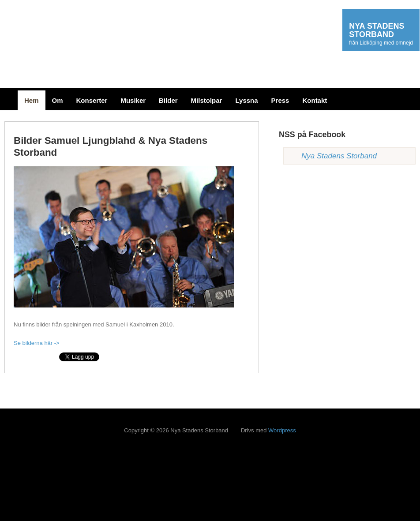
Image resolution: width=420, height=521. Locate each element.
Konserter (92, 100)
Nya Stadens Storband (339, 156)
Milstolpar (207, 100)
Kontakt (315, 100)
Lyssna (246, 100)
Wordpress (282, 430)
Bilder (168, 100)
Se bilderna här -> (37, 343)
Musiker (133, 100)
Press (280, 100)
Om (58, 100)
